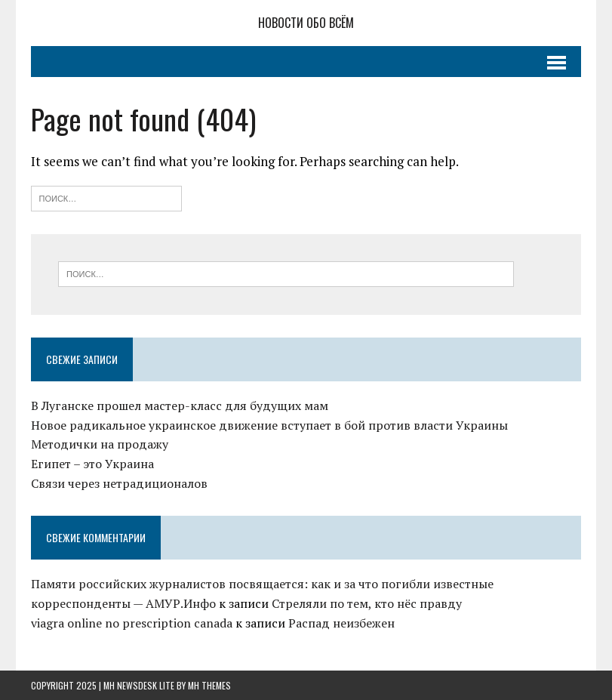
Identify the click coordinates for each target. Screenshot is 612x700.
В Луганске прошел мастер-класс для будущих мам (180, 406)
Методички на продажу (100, 444)
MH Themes (209, 685)
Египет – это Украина (92, 464)
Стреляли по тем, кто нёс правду (367, 603)
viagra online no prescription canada (132, 623)
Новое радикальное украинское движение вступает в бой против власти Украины (269, 425)
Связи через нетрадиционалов (119, 483)
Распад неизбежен (341, 623)
